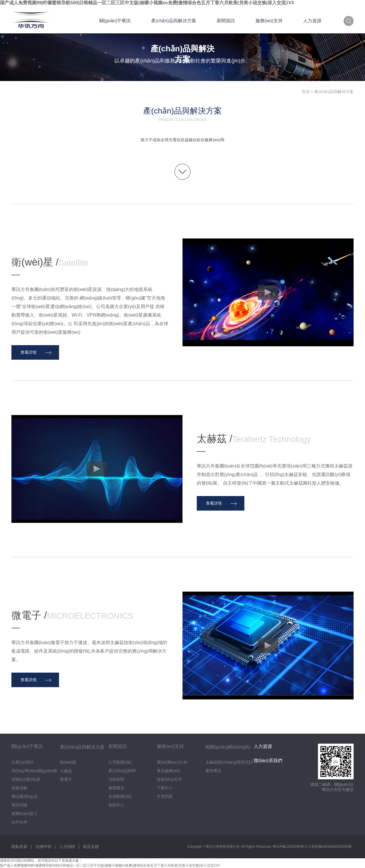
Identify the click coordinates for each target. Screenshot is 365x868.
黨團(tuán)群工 (25, 814)
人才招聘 (67, 847)
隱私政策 (19, 847)
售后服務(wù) (169, 771)
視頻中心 (116, 805)
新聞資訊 (226, 21)
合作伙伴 (19, 822)
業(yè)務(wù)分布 (172, 762)
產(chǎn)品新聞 (122, 771)
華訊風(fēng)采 (25, 796)
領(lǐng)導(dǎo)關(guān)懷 (34, 771)
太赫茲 (66, 771)
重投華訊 (213, 771)
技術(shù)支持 (169, 779)
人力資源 (312, 21)
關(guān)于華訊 (115, 21)
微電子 (66, 779)
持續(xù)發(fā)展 (26, 779)
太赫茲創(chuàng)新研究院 (229, 762)
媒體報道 (116, 788)
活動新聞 (116, 779)
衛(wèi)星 (68, 762)
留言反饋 (91, 847)
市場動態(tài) (120, 796)
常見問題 (165, 796)
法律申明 (43, 847)
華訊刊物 (19, 805)
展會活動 (19, 788)
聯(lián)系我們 (268, 761)
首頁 (306, 92)
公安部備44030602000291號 (330, 847)
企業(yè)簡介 (23, 762)
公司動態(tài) (120, 762)
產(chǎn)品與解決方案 (174, 21)
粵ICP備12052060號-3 (290, 847)
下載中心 (165, 788)
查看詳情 (29, 352)
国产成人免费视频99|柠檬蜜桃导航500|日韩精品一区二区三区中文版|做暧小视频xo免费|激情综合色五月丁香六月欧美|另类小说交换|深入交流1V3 (147, 3)
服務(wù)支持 (269, 21)
